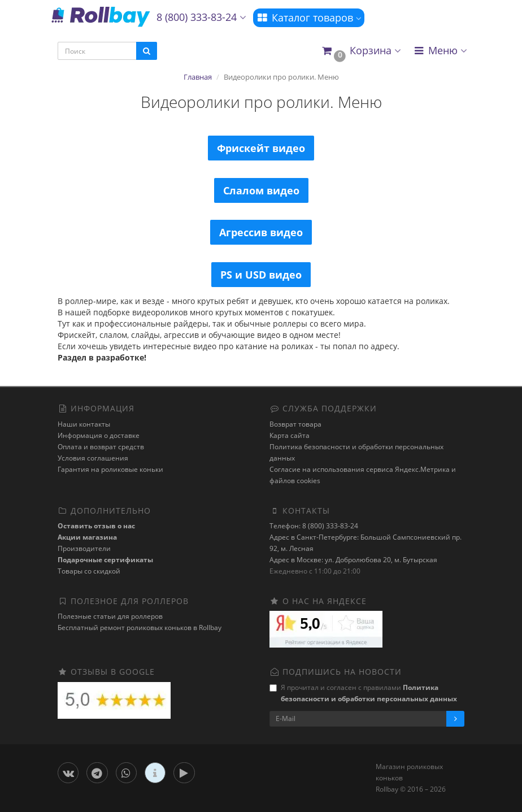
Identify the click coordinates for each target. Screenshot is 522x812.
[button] (361, 51)
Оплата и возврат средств (101, 447)
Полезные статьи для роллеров (110, 616)
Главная (198, 77)
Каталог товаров (309, 18)
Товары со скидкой (89, 571)
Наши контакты (84, 424)
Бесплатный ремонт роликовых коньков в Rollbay (140, 628)
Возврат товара (295, 424)
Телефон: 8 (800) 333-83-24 (314, 526)
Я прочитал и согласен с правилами (363, 693)
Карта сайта (290, 435)
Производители (84, 548)
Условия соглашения (93, 458)
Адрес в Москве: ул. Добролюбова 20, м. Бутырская (353, 560)
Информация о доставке (99, 435)
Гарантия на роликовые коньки (110, 469)
